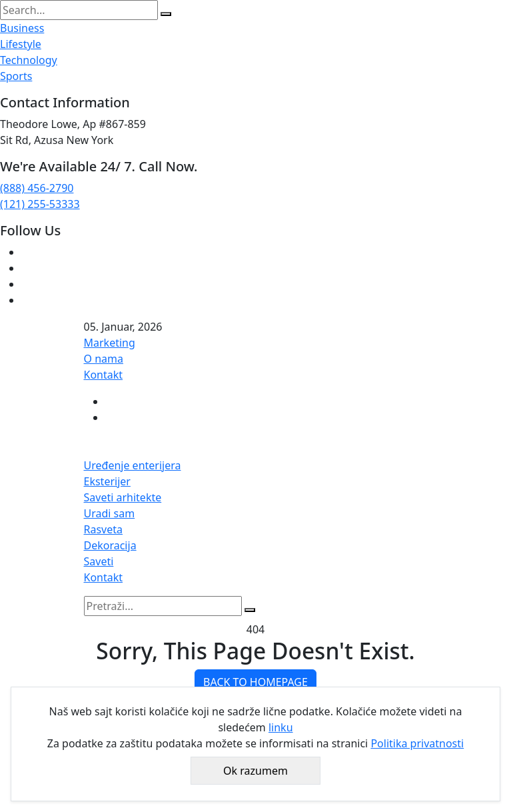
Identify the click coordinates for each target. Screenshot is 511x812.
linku (281, 727)
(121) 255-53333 (40, 204)
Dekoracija (110, 545)
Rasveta (104, 529)
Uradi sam (110, 513)
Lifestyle (21, 44)
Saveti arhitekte (123, 497)
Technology (29, 60)
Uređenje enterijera (133, 465)
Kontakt (104, 375)
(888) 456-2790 (37, 188)
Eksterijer (107, 481)
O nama (104, 359)
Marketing (110, 343)
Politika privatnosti (417, 743)
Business (22, 28)
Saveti (99, 561)
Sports (16, 76)
